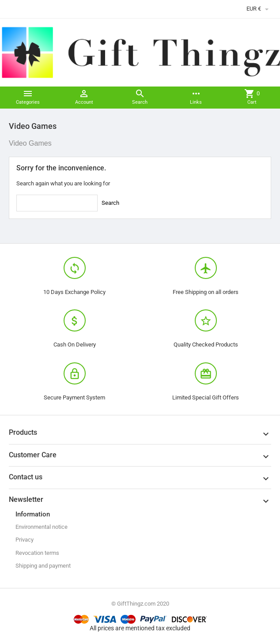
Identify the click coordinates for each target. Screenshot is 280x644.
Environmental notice (42, 527)
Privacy (25, 540)
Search (110, 203)
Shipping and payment (43, 566)
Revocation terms (37, 553)
